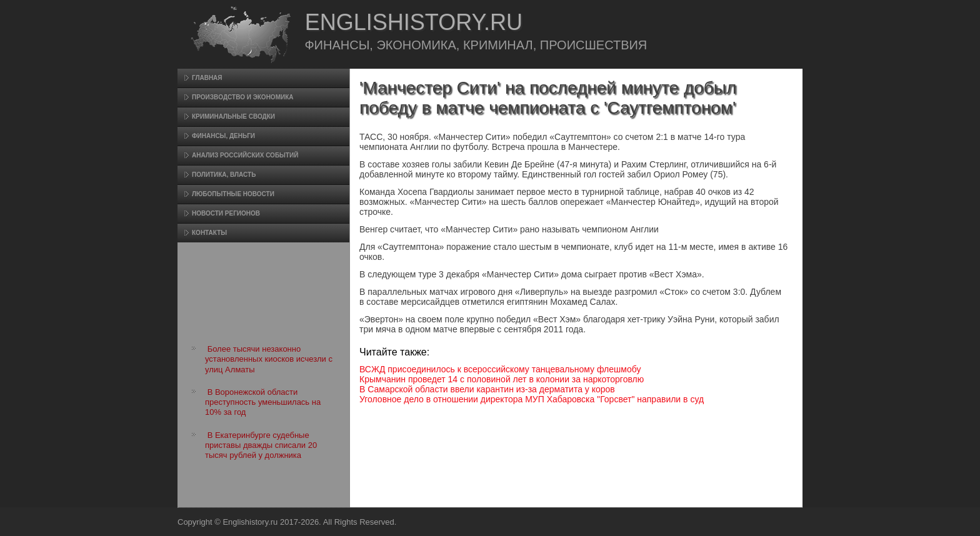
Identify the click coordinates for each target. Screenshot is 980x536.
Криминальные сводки (233, 117)
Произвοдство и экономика (243, 97)
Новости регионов (226, 213)
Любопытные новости (233, 194)
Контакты (209, 233)
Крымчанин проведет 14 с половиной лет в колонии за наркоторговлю (502, 379)
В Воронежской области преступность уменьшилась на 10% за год (263, 402)
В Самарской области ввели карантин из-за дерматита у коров (487, 389)
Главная (207, 78)
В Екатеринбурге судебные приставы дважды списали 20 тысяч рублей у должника (261, 445)
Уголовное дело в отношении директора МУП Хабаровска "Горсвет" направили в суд (532, 399)
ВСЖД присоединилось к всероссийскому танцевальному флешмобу (500, 369)
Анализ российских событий (245, 155)
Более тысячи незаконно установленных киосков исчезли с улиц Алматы (269, 359)
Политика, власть (224, 175)
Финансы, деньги (223, 136)
